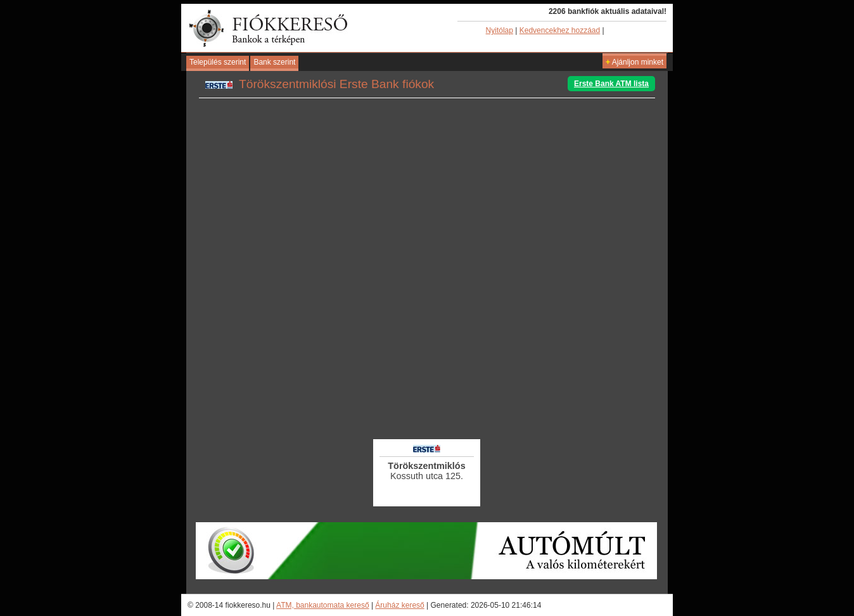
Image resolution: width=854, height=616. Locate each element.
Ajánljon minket (634, 62)
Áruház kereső (399, 605)
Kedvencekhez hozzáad (560, 30)
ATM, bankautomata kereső (323, 605)
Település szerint (218, 62)
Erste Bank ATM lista (611, 84)
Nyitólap (500, 30)
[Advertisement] (427, 402)
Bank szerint (274, 62)
